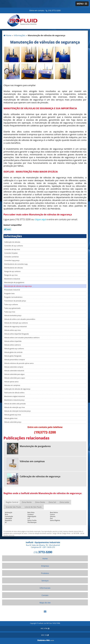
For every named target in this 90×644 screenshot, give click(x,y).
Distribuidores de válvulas (14, 268)
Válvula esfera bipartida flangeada (16, 334)
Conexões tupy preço (12, 260)
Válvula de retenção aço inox (15, 407)
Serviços (45, 581)
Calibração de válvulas (12, 242)
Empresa (45, 566)
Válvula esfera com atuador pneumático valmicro (22, 337)
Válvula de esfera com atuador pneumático (20, 319)
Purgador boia (9, 293)
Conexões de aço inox (12, 249)
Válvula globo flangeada (13, 356)
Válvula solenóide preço (13, 422)
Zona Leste (64, 502)
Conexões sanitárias (11, 257)
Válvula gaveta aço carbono (14, 348)
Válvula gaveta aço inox (13, 415)
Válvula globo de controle (13, 352)
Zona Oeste (40, 502)
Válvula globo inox (11, 418)
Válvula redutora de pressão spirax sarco (19, 363)
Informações (13, 236)
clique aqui (40, 219)
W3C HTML (45, 628)
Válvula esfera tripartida (13, 341)
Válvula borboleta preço (13, 315)
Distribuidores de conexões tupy (16, 264)
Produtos (45, 573)
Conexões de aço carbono (14, 246)
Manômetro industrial (12, 279)
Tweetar (7, 229)
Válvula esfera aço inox (12, 330)
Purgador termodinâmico (13, 297)
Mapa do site (45, 603)
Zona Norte (27, 502)
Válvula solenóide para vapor (15, 378)
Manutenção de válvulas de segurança (18, 286)
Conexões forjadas (11, 253)
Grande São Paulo (13, 507)
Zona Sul (52, 502)
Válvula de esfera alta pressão (15, 404)
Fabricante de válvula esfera (14, 393)
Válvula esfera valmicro (13, 345)
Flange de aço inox (11, 275)
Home (45, 559)
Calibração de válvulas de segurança (17, 389)
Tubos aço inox (10, 312)
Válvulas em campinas (12, 385)
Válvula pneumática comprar (15, 360)
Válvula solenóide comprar (14, 367)
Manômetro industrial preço (14, 400)
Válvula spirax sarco (11, 382)
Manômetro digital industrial (15, 396)
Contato (45, 595)
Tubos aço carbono (11, 304)
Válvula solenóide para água (14, 374)
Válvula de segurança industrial (15, 326)
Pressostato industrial (12, 290)
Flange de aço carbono (12, 271)
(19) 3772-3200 (54, 10)
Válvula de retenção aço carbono (16, 323)
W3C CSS (45, 635)
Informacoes (45, 588)
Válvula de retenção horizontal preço (17, 411)
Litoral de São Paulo (33, 507)
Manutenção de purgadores (14, 282)
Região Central (12, 502)
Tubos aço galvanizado (12, 308)
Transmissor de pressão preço (15, 301)
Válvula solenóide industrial (14, 371)
